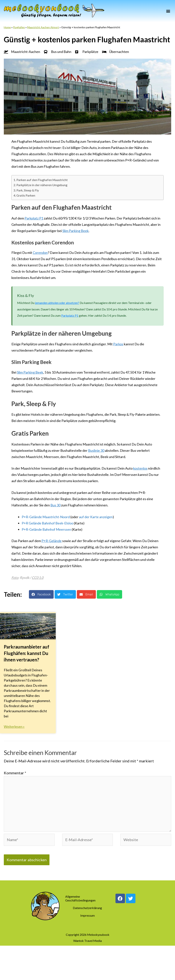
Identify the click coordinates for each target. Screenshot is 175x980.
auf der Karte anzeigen (96, 516)
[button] (168, 11)
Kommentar (15, 773)
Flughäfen (19, 27)
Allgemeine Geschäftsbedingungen (80, 899)
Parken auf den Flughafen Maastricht (42, 180)
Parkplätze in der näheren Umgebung (42, 185)
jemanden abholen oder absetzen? (57, 303)
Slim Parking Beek (76, 231)
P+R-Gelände (52, 540)
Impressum (87, 916)
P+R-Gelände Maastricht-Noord (46, 516)
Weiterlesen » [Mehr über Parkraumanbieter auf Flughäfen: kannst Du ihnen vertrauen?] (14, 726)
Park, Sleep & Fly (28, 190)
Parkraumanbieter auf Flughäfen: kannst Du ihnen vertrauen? (27, 653)
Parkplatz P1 (34, 218)
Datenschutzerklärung (87, 908)
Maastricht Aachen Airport (43, 27)
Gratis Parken (26, 195)
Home (7, 27)
